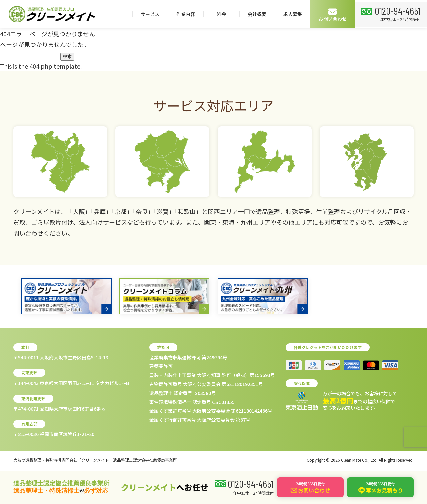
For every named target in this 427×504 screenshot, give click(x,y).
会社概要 (329, 14)
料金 (294, 14)
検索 (67, 57)
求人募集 (365, 14)
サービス (223, 14)
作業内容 (258, 14)
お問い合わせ (405, 15)
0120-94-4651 (44, 38)
